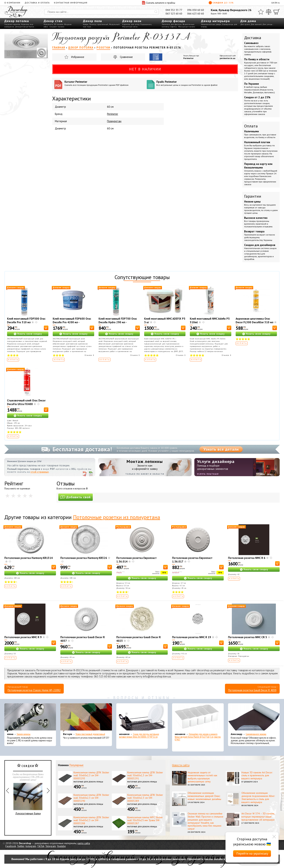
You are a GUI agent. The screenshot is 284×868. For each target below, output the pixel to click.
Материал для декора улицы (88, 782)
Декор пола (92, 21)
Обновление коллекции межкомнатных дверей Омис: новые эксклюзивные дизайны (204, 796)
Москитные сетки (130, 27)
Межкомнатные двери (211, 24)
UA (273, 3)
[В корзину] (46, 328)
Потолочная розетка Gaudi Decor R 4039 (252, 690)
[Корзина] (277, 12)
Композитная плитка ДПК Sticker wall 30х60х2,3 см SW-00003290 (91, 798)
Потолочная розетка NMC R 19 (192, 637)
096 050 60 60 (196, 10)
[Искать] (156, 12)
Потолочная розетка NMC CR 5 (248, 637)
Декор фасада (173, 21)
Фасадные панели (187, 27)
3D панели (59, 24)
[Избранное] (261, 12)
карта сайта (84, 843)
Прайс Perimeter (196, 83)
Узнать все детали (221, 449)
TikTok (41, 846)
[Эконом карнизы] (30, 718)
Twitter (21, 846)
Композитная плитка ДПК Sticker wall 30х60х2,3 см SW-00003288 (91, 820)
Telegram (51, 846)
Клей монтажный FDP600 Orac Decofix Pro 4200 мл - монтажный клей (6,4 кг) (72, 322)
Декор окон (132, 21)
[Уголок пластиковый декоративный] (86, 718)
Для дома (248, 21)
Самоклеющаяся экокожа (256, 734)
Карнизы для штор (131, 24)
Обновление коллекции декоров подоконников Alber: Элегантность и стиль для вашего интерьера (258, 797)
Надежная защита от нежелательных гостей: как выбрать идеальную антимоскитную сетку (202, 777)
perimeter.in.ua (227, 58)
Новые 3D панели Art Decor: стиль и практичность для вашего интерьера (257, 776)
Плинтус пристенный (99, 24)
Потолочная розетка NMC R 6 (247, 558)
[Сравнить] (269, 12)
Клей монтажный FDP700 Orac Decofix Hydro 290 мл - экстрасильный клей (118, 322)
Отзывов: (89, 355)
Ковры (86, 24)
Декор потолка (17, 21)
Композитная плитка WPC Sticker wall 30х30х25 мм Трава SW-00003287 (145, 820)
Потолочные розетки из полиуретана (117, 517)
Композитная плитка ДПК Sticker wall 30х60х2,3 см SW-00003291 (145, 776)
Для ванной (256, 24)
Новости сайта (181, 765)
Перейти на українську (252, 853)
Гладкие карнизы (12, 24)
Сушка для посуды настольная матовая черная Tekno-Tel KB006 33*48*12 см (139, 736)
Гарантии (253, 196)
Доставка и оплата (37, 3)
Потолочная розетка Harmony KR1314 (29, 558)
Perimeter (188, 58)
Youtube (61, 846)
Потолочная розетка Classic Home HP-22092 (34, 690)
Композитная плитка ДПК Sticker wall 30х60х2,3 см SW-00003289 (145, 798)
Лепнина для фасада (172, 24)
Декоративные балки (25, 27)
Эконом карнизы (24, 734)
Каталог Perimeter (104, 83)
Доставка (253, 38)
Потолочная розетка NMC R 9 (23, 637)
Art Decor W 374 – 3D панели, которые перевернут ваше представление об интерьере (258, 817)
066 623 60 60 (196, 14)
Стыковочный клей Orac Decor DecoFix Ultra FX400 (26, 402)
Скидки (221, 3)
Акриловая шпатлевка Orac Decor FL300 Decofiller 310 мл (254, 320)
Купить (13, 360)
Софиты (173, 27)
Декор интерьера (215, 21)
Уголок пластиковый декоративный (90, 734)
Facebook (11, 846)
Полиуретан (114, 121)
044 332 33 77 (174, 10)
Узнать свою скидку (30, 334)
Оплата (251, 126)
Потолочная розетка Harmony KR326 (84, 558)
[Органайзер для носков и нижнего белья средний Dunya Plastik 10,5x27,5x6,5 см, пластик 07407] (198, 718)
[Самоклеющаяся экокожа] (254, 718)
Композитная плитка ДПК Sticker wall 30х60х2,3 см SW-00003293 (91, 776)
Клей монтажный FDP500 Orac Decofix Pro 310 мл (26, 320)
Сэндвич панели (57, 27)
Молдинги (48, 24)
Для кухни (245, 24)
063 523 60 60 (174, 14)
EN (276, 3)
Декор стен (53, 21)
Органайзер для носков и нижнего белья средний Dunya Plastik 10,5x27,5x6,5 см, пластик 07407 (198, 737)
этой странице (40, 472)
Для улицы (267, 24)
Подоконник (146, 24)
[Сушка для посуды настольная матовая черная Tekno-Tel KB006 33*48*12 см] (142, 718)
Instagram (31, 846)
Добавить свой (76, 497)
